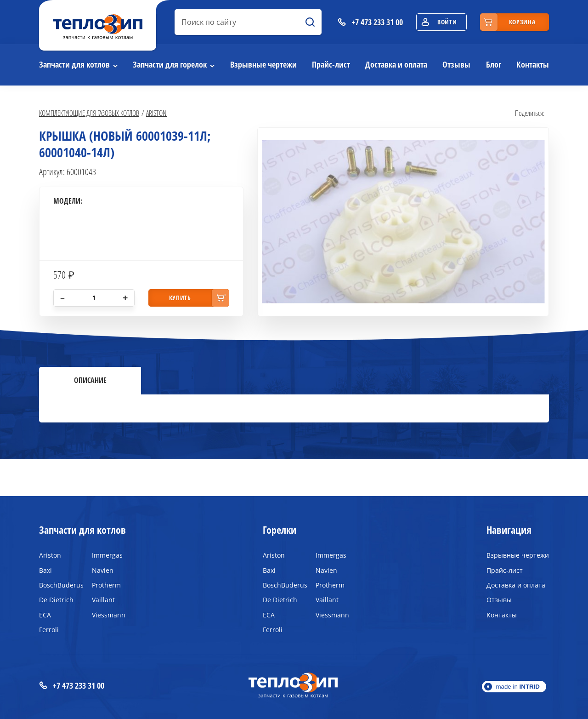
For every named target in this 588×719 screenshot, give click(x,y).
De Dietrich (56, 600)
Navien (103, 570)
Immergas (107, 555)
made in (518, 687)
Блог (494, 64)
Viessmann (109, 615)
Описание (90, 380)
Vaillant (103, 600)
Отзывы (456, 64)
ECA (45, 615)
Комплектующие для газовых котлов (89, 113)
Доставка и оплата (396, 64)
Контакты (533, 64)
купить (180, 298)
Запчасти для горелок (170, 64)
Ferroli (49, 630)
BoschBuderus (59, 585)
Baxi (45, 570)
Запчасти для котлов (74, 64)
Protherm (106, 585)
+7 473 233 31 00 (72, 686)
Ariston (156, 113)
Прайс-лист (331, 64)
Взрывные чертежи (263, 64)
